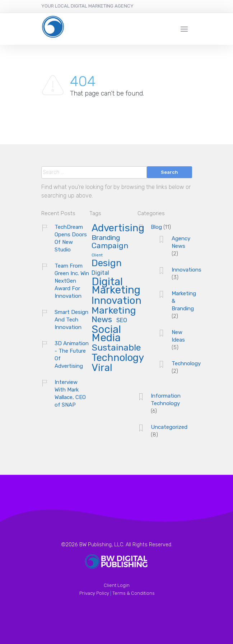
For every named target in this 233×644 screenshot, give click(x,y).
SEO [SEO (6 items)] (122, 321)
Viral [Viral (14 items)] (102, 368)
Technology (186, 363)
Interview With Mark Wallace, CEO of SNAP (70, 393)
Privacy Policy (94, 593)
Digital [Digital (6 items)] (100, 273)
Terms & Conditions (134, 593)
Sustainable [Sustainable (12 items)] (116, 348)
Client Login (117, 585)
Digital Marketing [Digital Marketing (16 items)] (116, 286)
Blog (156, 227)
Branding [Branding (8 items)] (106, 238)
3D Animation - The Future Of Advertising (72, 355)
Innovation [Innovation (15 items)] (116, 301)
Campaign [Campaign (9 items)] (110, 246)
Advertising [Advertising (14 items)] (118, 228)
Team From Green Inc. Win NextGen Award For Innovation (72, 281)
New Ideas (178, 336)
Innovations (187, 270)
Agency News (181, 242)
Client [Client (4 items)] (97, 255)
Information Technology (166, 400)
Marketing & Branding (184, 301)
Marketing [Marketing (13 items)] (114, 311)
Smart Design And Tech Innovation (71, 320)
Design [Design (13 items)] (107, 263)
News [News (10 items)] (102, 320)
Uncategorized (169, 427)
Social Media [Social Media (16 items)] (106, 334)
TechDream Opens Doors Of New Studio (71, 238)
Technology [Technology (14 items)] (118, 358)
